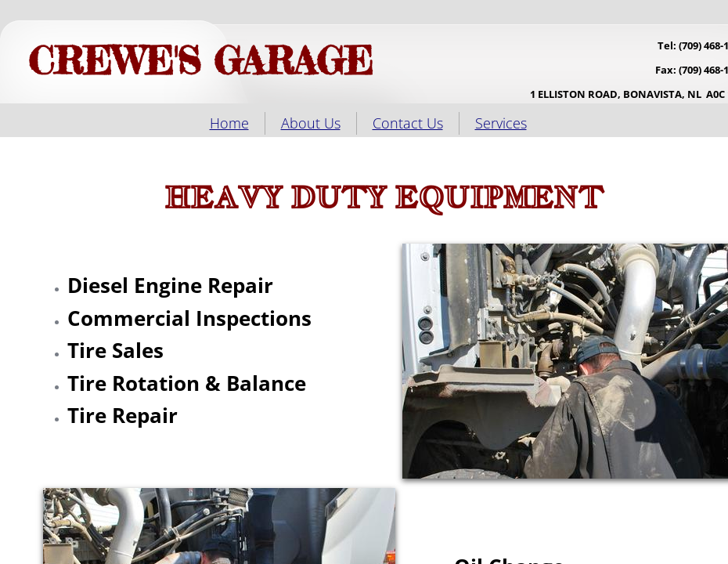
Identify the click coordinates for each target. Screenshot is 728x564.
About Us (311, 123)
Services (501, 123)
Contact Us (408, 123)
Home (229, 123)
